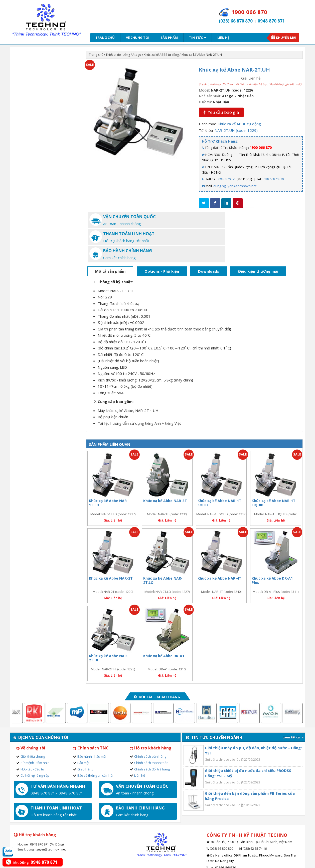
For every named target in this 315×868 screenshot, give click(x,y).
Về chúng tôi (138, 38)
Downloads (209, 237)
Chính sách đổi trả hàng (152, 735)
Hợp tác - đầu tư (32, 735)
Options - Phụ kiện (162, 237)
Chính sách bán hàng (150, 722)
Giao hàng (85, 735)
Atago (137, 55)
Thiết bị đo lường (118, 55)
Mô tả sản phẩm (110, 237)
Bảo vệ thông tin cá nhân (96, 741)
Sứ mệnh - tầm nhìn (35, 728)
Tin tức (198, 38)
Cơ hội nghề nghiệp (35, 741)
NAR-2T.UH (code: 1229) (236, 130)
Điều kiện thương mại (258, 237)
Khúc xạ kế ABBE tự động (161, 55)
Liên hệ (223, 38)
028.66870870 (274, 179)
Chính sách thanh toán (151, 728)
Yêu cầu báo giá (221, 112)
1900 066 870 (261, 147)
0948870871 (227, 179)
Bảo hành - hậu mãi (92, 722)
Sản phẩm (169, 38)
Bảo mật (83, 728)
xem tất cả (293, 703)
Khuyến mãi (286, 38)
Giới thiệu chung (33, 722)
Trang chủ (105, 38)
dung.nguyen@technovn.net (235, 186)
